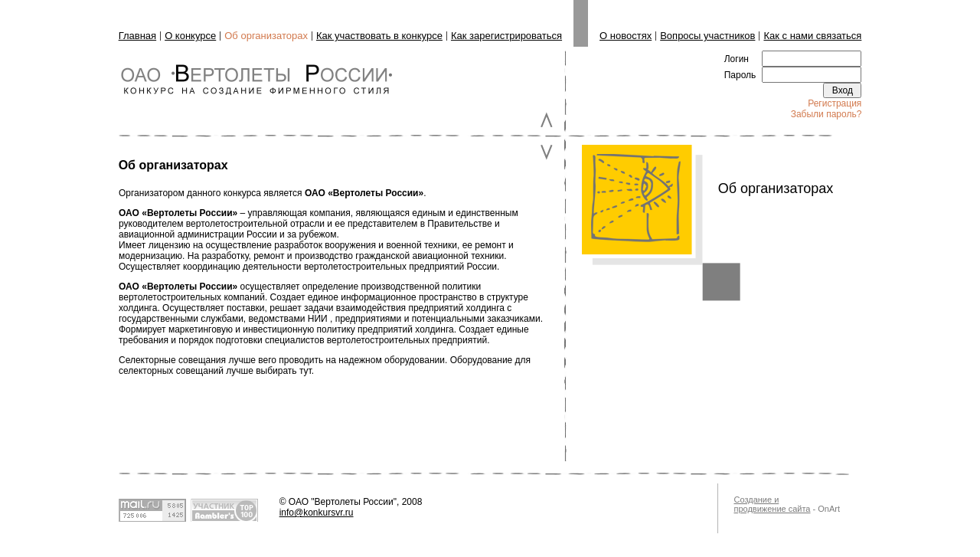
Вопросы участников (707, 36)
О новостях (626, 36)
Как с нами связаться (812, 36)
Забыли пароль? (826, 114)
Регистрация (835, 103)
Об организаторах (266, 36)
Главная (137, 36)
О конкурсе (190, 36)
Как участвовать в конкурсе (379, 36)
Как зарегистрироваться (506, 36)
